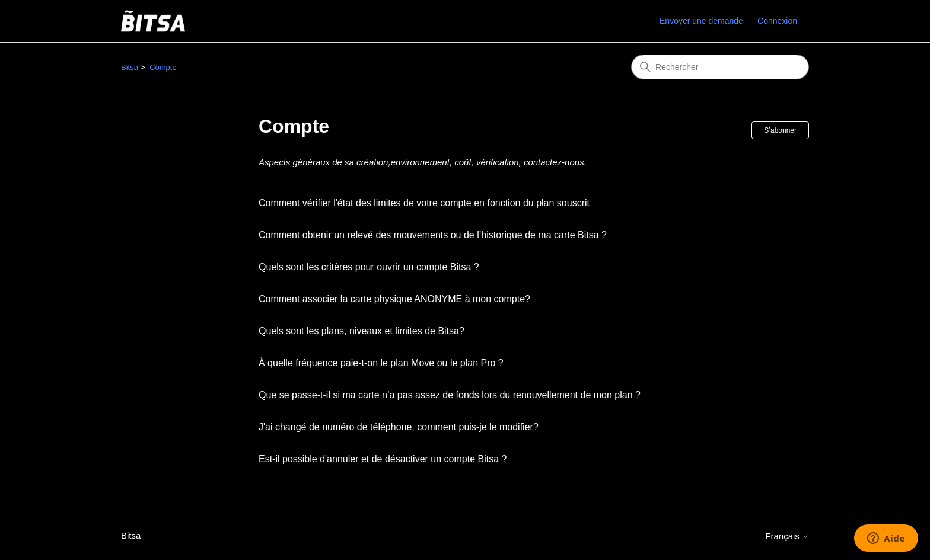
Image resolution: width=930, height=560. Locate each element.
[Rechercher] (720, 67)
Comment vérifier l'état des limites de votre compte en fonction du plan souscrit (424, 203)
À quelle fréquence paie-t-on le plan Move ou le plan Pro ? (381, 363)
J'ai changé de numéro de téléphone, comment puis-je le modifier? (399, 427)
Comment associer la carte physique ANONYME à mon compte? (394, 299)
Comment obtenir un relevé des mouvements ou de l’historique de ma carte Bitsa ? (433, 235)
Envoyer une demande (701, 21)
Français (787, 536)
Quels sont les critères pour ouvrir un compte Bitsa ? (369, 267)
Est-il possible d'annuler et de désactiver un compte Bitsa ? (383, 459)
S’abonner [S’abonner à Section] (780, 130)
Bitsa (130, 67)
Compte (163, 67)
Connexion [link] (777, 21)
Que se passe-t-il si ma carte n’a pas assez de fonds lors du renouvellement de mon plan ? (450, 395)
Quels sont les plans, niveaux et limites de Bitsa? (362, 331)
